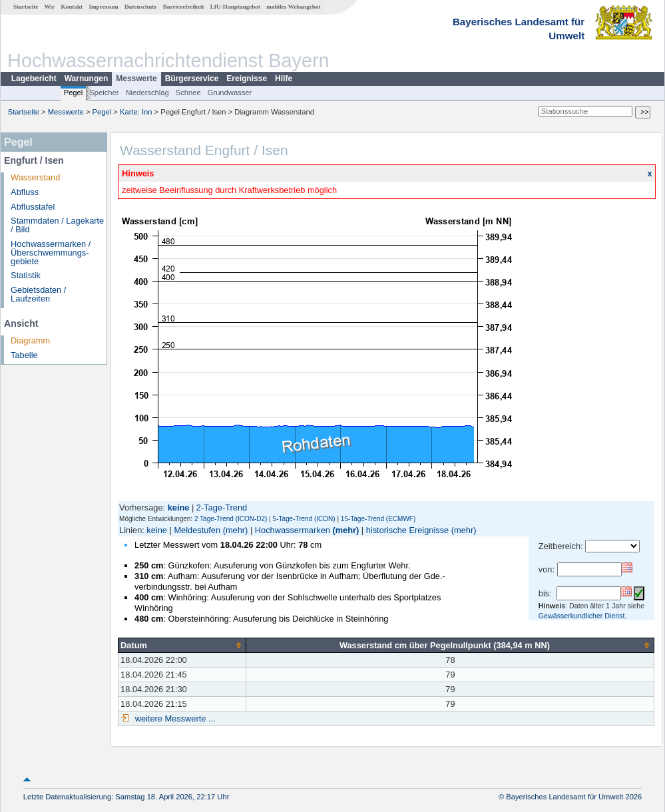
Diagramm (30, 340)
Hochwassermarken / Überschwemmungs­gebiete (51, 253)
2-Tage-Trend (222, 508)
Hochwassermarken (293, 530)
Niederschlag (147, 93)
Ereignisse (247, 79)
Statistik (26, 275)
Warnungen (87, 79)
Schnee (188, 93)
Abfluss (25, 192)
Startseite (26, 7)
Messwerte (136, 79)
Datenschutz (141, 7)
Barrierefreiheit (184, 7)
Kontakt (72, 7)
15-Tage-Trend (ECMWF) (378, 519)
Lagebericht (34, 79)
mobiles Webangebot (293, 7)
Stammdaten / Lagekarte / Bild (57, 225)
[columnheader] (182, 645)
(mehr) (236, 530)
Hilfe (284, 79)
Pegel (74, 93)
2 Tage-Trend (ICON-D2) (231, 519)
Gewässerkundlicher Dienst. (583, 616)
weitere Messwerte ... (174, 718)
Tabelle (24, 355)
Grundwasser (230, 93)
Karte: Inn (136, 112)
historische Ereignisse (407, 530)
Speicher (104, 93)
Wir (50, 7)
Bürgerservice (192, 79)
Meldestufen (197, 530)
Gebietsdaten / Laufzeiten (38, 294)
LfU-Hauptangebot (235, 7)
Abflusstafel (33, 207)
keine (157, 530)
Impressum (103, 7)
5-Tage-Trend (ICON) (304, 519)
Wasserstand (35, 177)
